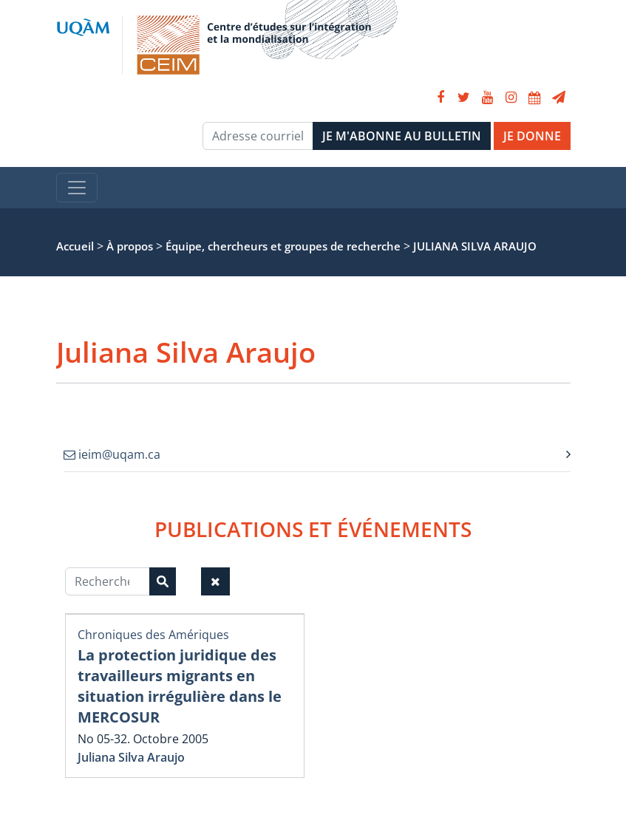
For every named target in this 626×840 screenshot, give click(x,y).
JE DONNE (532, 136)
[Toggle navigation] (77, 188)
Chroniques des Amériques (153, 635)
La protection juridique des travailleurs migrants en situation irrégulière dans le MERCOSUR (180, 686)
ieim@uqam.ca (112, 454)
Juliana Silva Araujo (131, 757)
